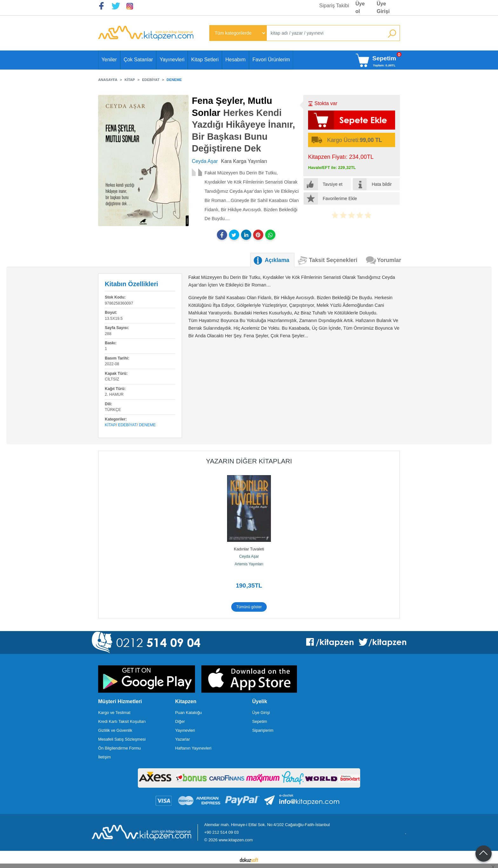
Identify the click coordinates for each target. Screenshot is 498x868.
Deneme (147, 425)
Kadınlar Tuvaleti (249, 549)
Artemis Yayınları (249, 564)
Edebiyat (128, 425)
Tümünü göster (249, 607)
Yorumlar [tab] (389, 260)
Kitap (110, 425)
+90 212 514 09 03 (221, 832)
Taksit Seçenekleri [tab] (333, 260)
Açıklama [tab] (277, 260)
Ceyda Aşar (249, 556)
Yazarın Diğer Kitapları (249, 461)
